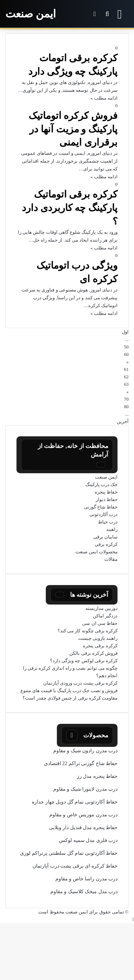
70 (126, 399)
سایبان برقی (105, 537)
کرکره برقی (106, 544)
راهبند (112, 529)
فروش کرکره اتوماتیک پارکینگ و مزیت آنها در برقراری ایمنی (73, 129)
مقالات (111, 559)
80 (126, 407)
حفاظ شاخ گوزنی (101, 507)
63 (126, 384)
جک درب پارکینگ (102, 484)
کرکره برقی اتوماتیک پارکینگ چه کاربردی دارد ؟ (70, 208)
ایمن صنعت (106, 477)
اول (125, 332)
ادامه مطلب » (104, 98)
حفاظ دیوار (107, 499)
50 (126, 347)
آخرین (123, 421)
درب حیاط (108, 522)
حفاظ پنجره (106, 492)
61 (126, 369)
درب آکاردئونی (103, 514)
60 (126, 354)
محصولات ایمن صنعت (97, 552)
